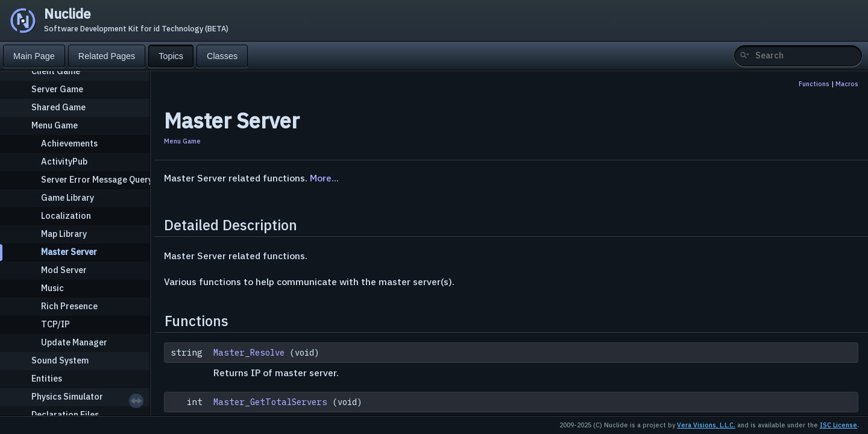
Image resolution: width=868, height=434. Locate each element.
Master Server (69, 252)
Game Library (68, 197)
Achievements (69, 143)
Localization (66, 215)
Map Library (64, 234)
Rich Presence (69, 306)
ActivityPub (64, 161)
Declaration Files (65, 414)
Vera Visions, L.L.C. (706, 425)
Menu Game (55, 125)
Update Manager (74, 342)
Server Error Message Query (97, 179)
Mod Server (64, 270)
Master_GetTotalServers (270, 402)
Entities (47, 378)
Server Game (57, 89)
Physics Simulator (67, 396)
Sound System (60, 360)
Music (52, 288)
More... (324, 178)
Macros (847, 84)
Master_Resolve (249, 353)
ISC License (838, 425)
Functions (814, 84)
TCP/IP (55, 324)
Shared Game (58, 107)
